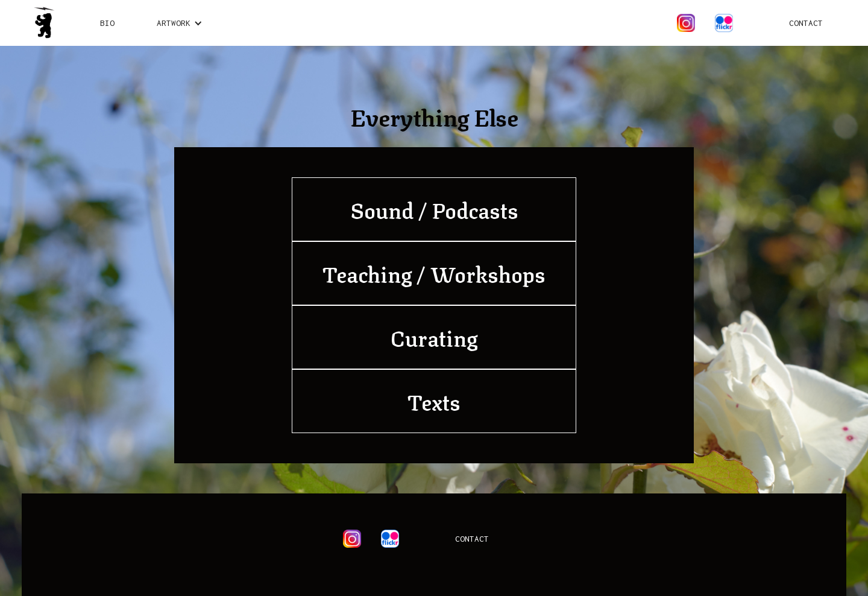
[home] (44, 23)
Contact (806, 23)
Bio (107, 23)
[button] (180, 23)
